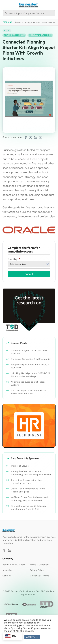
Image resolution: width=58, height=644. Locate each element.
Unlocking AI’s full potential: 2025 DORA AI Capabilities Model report (30, 375)
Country (14, 259)
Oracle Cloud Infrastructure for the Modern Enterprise (28, 490)
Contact (6, 576)
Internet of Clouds (20, 466)
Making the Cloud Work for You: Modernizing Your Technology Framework (31, 473)
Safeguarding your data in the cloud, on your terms (30, 366)
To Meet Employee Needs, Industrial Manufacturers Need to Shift (28, 507)
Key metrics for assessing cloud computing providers (27, 482)
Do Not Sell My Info (40, 576)
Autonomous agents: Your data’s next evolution (29, 352)
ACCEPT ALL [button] (32, 637)
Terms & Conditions (40, 565)
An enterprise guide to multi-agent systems (28, 383)
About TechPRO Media (14, 565)
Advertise (7, 570)
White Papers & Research (40, 35)
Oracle (7, 31)
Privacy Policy (37, 570)
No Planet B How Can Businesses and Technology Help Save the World (29, 499)
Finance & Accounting (14, 35)
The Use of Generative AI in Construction (31, 359)
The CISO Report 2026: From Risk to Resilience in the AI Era (29, 392)
